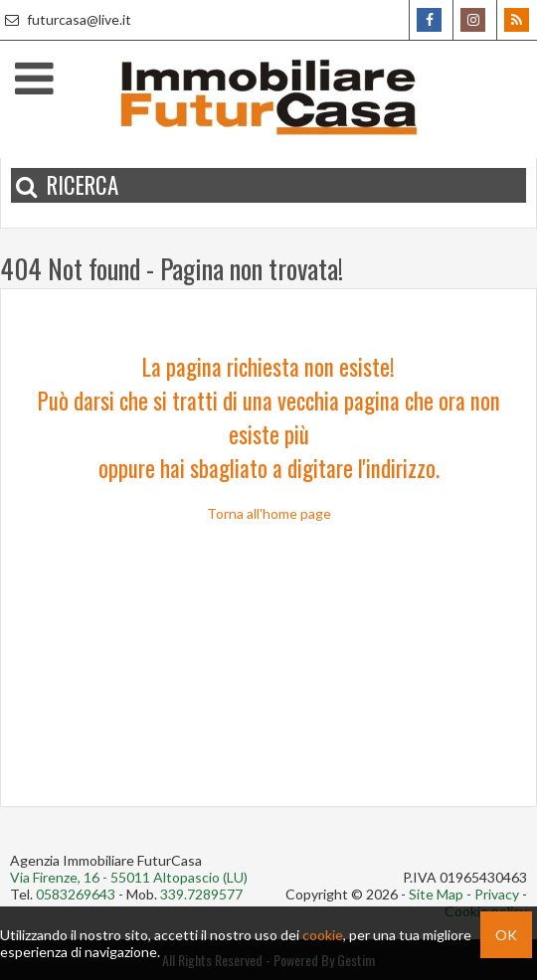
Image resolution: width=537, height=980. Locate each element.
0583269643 (76, 894)
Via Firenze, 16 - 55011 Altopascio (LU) (129, 877)
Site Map (436, 894)
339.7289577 (201, 894)
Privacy (497, 894)
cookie (323, 935)
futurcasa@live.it (66, 19)
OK (506, 935)
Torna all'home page (269, 513)
